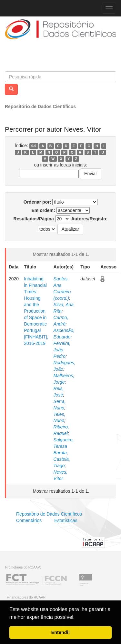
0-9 (34, 146)
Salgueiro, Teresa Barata (64, 446)
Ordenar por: (37, 202)
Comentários (29, 520)
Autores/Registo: (90, 219)
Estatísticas (66, 520)
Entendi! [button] (61, 632)
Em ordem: (43, 210)
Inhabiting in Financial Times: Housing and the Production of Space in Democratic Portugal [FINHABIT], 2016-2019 (36, 311)
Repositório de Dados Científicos (40, 106)
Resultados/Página (34, 219)
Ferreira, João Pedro (62, 350)
